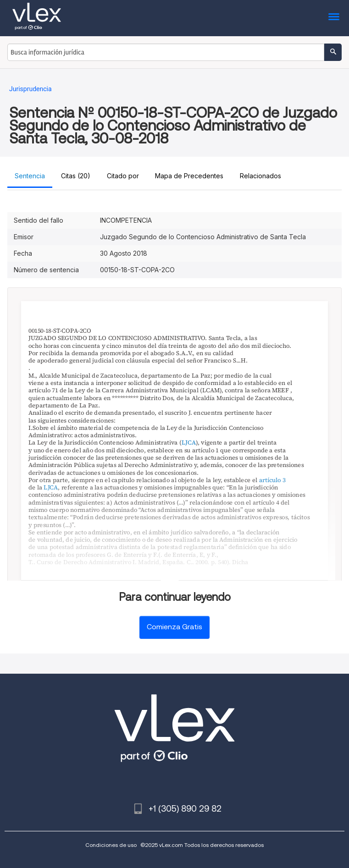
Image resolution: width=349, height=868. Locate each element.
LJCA (189, 443)
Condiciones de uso (111, 845)
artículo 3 (272, 480)
